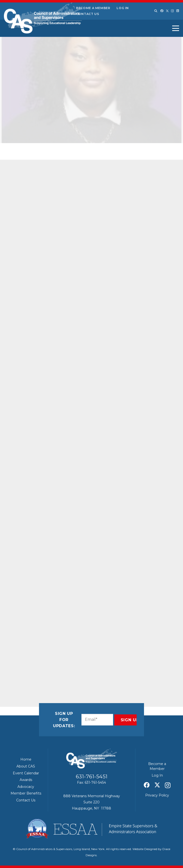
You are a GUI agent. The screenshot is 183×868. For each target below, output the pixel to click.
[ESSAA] (91, 829)
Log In (123, 8)
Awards (26, 780)
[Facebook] (162, 11)
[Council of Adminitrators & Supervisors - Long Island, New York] (43, 18)
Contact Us (87, 14)
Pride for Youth (32, 243)
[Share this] (35, 668)
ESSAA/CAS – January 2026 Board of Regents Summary (151, 298)
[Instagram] (172, 11)
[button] (156, 11)
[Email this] (23, 668)
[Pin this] (70, 668)
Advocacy (26, 787)
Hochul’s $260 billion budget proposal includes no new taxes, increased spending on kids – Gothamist (150, 236)
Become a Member (93, 8)
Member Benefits (26, 793)
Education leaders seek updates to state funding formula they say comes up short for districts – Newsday (151, 450)
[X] (167, 11)
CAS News (60, 136)
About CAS (26, 766)
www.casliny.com (41, 609)
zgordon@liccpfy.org (57, 427)
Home (26, 759)
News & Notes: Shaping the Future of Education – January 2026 (151, 170)
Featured (75, 136)
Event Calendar (26, 773)
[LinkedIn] (178, 11)
